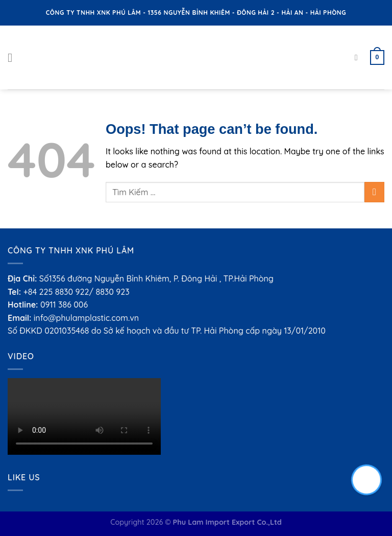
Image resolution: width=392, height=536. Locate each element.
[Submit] (374, 192)
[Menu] (14, 57)
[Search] (359, 57)
